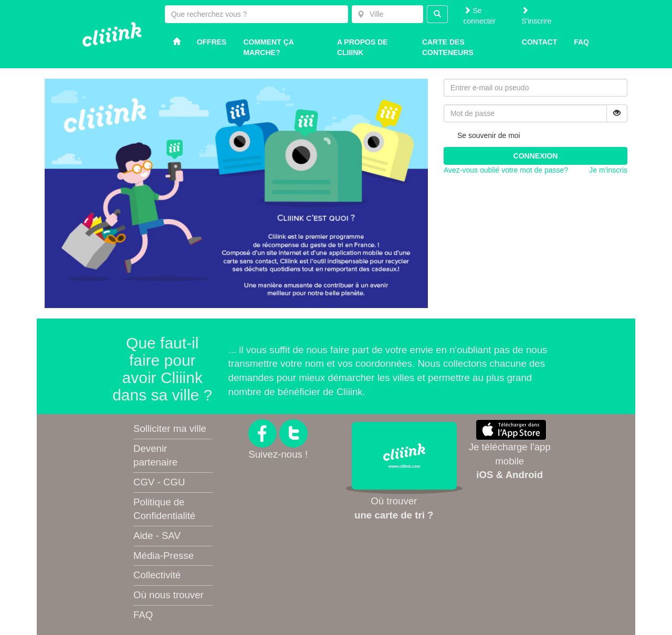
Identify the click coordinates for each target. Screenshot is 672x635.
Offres (212, 42)
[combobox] (387, 14)
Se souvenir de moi (482, 136)
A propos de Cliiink (363, 47)
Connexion (536, 156)
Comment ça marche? (268, 47)
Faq (581, 42)
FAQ (143, 615)
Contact (539, 42)
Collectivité (157, 575)
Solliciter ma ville (170, 428)
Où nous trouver (169, 595)
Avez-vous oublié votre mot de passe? (506, 170)
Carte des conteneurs (448, 47)
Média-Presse (164, 555)
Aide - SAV (157, 536)
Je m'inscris (608, 170)
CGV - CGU (159, 482)
